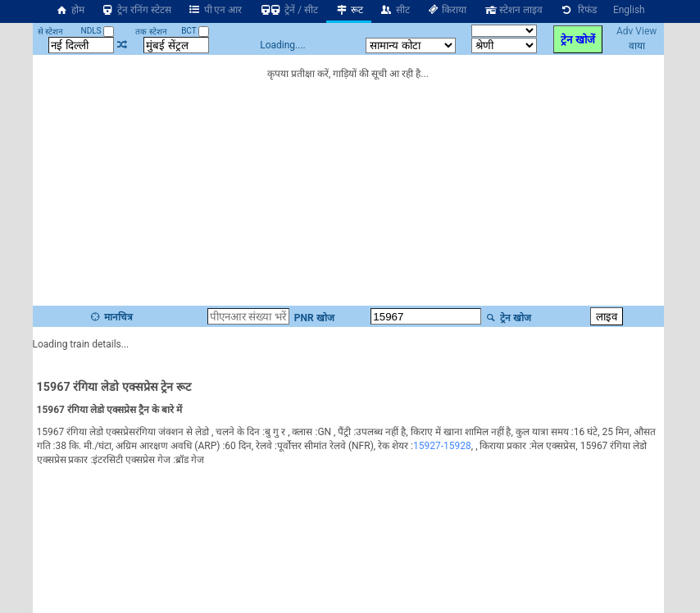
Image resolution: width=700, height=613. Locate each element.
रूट (349, 10)
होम (70, 10)
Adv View (636, 31)
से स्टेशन (50, 32)
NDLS (98, 31)
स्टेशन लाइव (513, 10)
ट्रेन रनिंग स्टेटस (136, 10)
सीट (395, 10)
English (629, 10)
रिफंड (578, 10)
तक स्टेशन (151, 32)
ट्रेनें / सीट (288, 10)
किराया (447, 10)
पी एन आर (215, 10)
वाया (637, 46)
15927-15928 (442, 446)
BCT (195, 31)
